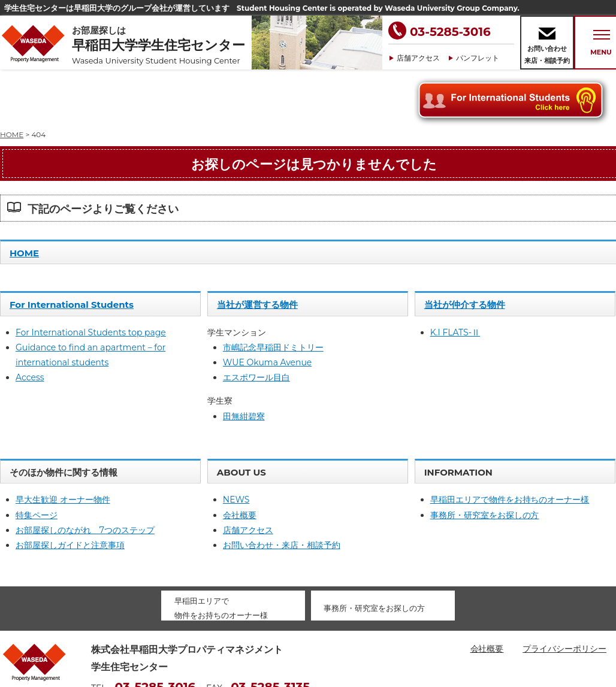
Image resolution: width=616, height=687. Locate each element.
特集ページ (37, 461)
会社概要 (240, 461)
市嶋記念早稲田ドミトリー (273, 293)
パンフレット (478, 58)
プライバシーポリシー (564, 595)
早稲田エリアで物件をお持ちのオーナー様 (510, 446)
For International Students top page (91, 279)
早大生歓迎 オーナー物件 (63, 446)
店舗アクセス (418, 58)
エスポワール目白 (256, 323)
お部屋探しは (162, 45)
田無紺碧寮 (244, 362)
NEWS (236, 446)
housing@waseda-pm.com (148, 651)
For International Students (72, 251)
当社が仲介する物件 (465, 251)
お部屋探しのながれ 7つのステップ (85, 476)
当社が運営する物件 (257, 251)
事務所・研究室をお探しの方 (485, 461)
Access (30, 323)
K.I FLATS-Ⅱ (455, 279)
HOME (24, 199)
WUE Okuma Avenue (267, 308)
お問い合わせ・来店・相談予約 (282, 491)
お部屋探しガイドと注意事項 (70, 491)
